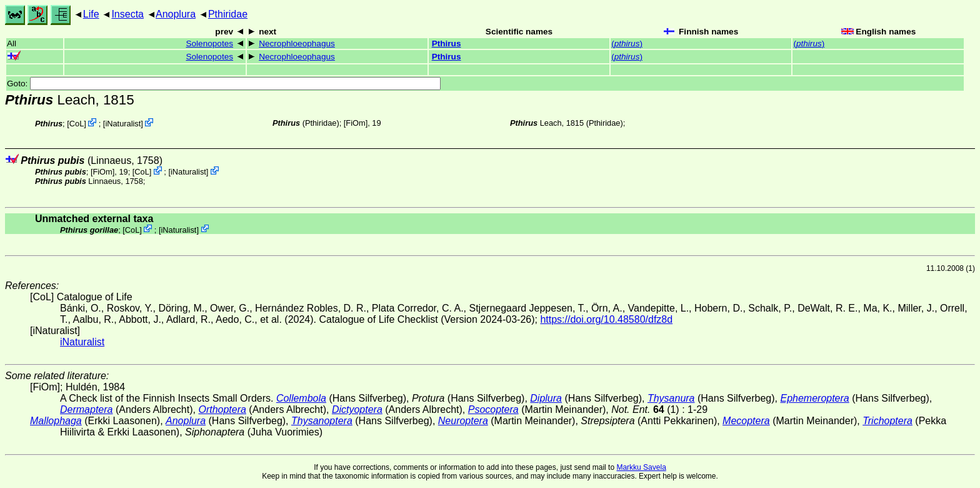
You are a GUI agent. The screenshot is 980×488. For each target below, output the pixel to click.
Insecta (127, 14)
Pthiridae (228, 14)
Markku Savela (641, 467)
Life (91, 14)
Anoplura (176, 14)
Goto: (224, 84)
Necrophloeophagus (297, 43)
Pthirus (447, 43)
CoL (77, 124)
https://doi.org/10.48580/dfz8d (606, 319)
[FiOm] (356, 123)
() (627, 43)
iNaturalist (123, 124)
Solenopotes (209, 43)
